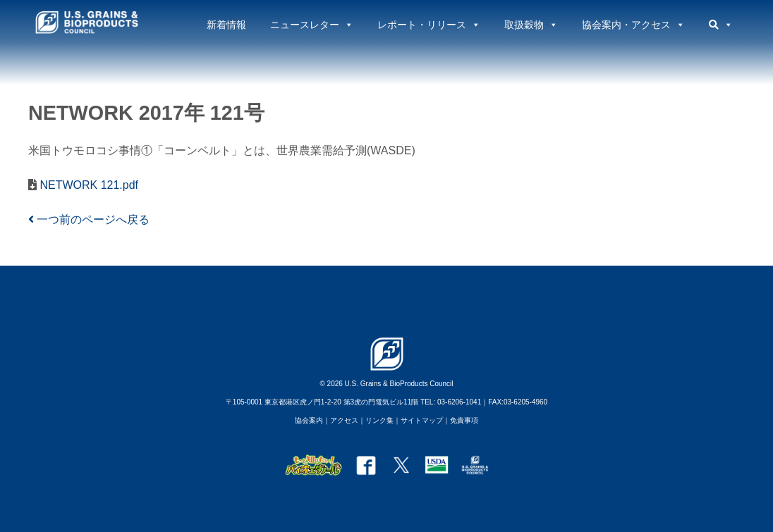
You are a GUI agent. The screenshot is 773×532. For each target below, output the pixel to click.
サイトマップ (422, 420)
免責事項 (464, 420)
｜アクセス (341, 420)
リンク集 (379, 420)
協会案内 (309, 420)
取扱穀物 (531, 25)
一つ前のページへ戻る (89, 219)
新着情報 (226, 25)
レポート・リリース (429, 25)
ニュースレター (312, 25)
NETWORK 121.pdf (87, 185)
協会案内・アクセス (633, 25)
